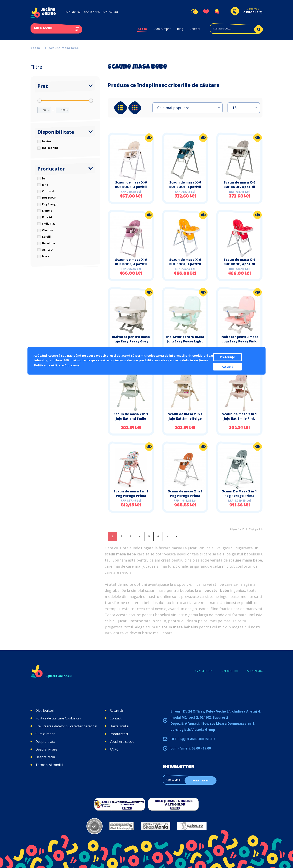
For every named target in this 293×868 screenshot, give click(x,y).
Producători (119, 734)
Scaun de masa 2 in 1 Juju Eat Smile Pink (239, 416)
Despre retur (45, 757)
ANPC (114, 749)
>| (176, 537)
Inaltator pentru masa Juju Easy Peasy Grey (131, 339)
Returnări (117, 710)
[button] (187, 108)
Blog (180, 29)
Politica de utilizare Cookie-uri (58, 718)
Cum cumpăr (162, 29)
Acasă (142, 29)
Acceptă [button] (227, 367)
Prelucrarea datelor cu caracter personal (66, 726)
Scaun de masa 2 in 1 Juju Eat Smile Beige (185, 416)
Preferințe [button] (227, 357)
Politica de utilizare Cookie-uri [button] (57, 365)
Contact (195, 29)
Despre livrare (46, 749)
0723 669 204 (110, 12)
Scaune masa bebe (64, 48)
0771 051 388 (92, 12)
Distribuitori (45, 710)
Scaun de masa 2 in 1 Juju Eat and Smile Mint (131, 418)
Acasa (35, 48)
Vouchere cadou (122, 742)
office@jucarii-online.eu (193, 739)
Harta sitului (119, 726)
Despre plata (45, 742)
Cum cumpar (45, 734)
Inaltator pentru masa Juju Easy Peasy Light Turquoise (185, 341)
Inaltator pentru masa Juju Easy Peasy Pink (239, 339)
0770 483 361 (73, 12)
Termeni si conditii (49, 765)
